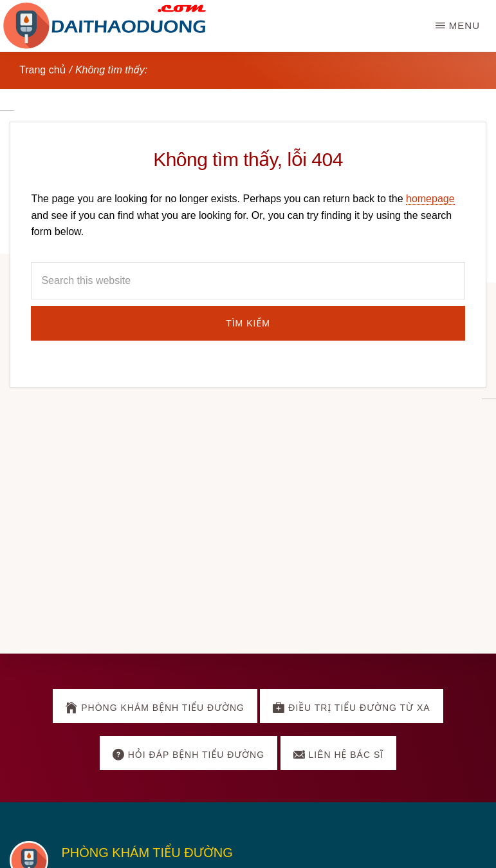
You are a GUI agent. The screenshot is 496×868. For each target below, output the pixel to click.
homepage (430, 199)
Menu (464, 25)
